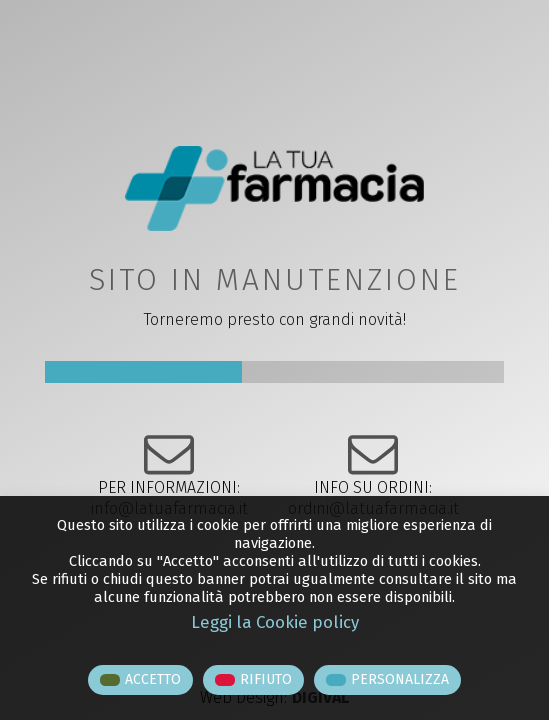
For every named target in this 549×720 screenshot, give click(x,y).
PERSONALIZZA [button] (400, 679)
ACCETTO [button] (153, 679)
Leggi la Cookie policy (275, 622)
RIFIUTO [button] (266, 679)
